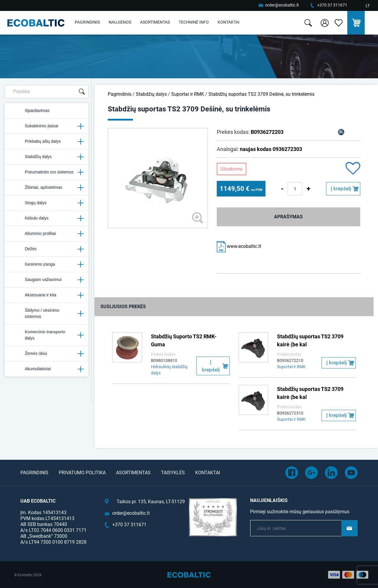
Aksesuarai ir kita (47, 295)
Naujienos (120, 22)
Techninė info (194, 22)
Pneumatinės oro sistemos (47, 172)
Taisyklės (173, 473)
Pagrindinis (87, 22)
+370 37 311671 (332, 5)
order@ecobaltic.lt (282, 5)
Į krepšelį (341, 189)
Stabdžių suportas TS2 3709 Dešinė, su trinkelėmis (261, 94)
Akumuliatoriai (47, 369)
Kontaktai (229, 22)
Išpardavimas (29, 111)
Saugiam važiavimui (47, 280)
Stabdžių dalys (47, 157)
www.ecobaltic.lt (239, 246)
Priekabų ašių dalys (47, 142)
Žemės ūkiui (47, 354)
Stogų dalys (47, 203)
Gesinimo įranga (47, 264)
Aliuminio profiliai (47, 234)
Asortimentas (155, 22)
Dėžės (47, 249)
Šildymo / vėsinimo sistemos (47, 313)
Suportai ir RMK (188, 94)
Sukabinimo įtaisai (47, 126)
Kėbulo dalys (47, 218)
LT (368, 6)
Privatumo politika (82, 473)
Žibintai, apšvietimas (47, 188)
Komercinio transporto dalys (47, 335)
